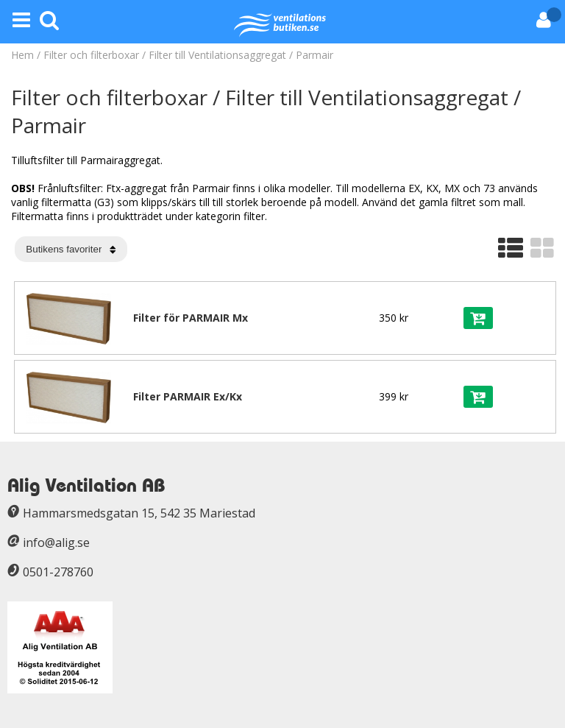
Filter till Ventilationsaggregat (219, 55)
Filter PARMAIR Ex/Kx (188, 396)
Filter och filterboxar (91, 55)
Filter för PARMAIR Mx (191, 318)
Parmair (315, 55)
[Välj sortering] (71, 249)
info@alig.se (56, 543)
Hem (22, 55)
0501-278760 (58, 572)
